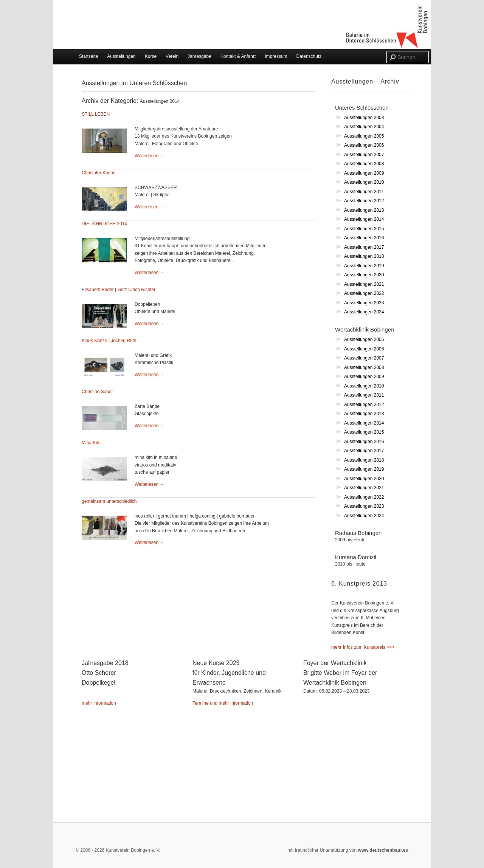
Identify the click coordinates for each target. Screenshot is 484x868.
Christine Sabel (97, 392)
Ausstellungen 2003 (364, 118)
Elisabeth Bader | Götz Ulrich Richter (119, 290)
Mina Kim (91, 443)
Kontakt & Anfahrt (238, 56)
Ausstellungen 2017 (364, 247)
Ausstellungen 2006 (364, 145)
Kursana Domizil (371, 565)
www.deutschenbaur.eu (382, 850)
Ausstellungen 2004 (364, 127)
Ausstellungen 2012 (364, 201)
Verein (172, 56)
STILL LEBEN (96, 114)
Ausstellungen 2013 (364, 210)
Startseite (89, 56)
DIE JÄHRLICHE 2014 (104, 224)
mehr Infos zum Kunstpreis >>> (363, 647)
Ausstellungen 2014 (364, 219)
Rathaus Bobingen (371, 541)
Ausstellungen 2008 (364, 164)
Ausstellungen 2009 (364, 173)
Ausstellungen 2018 (364, 256)
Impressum (276, 56)
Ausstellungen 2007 (364, 155)
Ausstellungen (121, 56)
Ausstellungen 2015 (364, 229)
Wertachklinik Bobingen (365, 329)
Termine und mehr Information (223, 703)
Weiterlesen (149, 156)
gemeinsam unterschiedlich (109, 501)
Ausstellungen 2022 (364, 293)
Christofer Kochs (99, 173)
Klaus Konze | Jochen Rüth (109, 341)
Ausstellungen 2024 (364, 312)
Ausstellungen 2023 (364, 303)
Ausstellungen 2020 (364, 275)
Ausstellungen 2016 (364, 238)
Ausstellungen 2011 (364, 192)
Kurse (151, 56)
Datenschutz (309, 56)
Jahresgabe (199, 56)
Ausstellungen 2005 (364, 136)
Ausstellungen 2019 (364, 266)
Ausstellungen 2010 (364, 182)
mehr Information (99, 703)
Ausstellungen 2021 (364, 284)
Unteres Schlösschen (362, 108)
